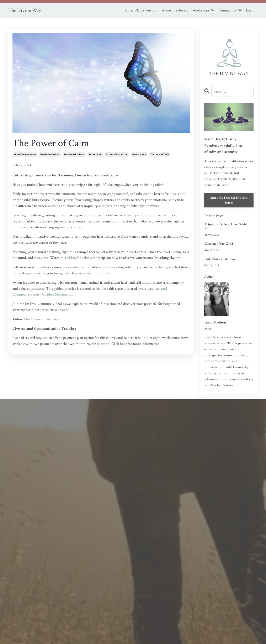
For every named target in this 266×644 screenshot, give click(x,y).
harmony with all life (117, 154)
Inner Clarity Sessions (141, 10)
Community (230, 10)
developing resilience (74, 154)
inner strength (139, 154)
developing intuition (50, 154)
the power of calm (160, 154)
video (71, 258)
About (167, 10)
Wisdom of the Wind (219, 244)
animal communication (25, 154)
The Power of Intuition (42, 319)
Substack (182, 10)
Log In (251, 10)
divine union (95, 154)
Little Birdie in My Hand (220, 259)
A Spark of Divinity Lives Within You (226, 226)
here (123, 344)
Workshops (203, 10)
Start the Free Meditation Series (229, 200)
